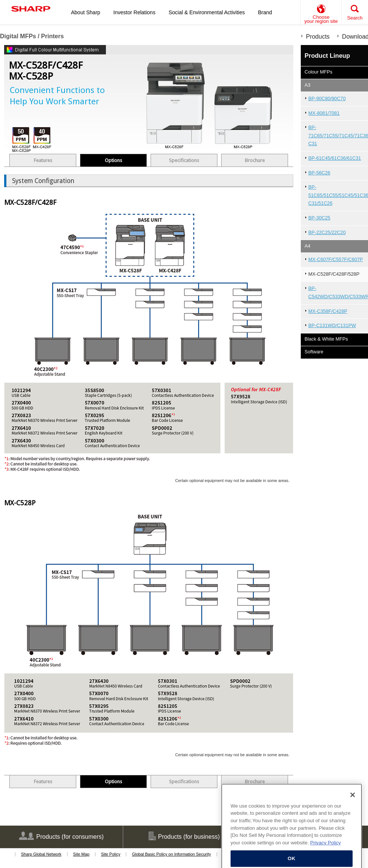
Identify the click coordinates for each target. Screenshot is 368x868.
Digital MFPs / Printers (32, 36)
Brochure (255, 160)
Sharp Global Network (41, 854)
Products (318, 37)
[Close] (353, 801)
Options (113, 160)
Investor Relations (134, 12)
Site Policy (111, 854)
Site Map (81, 854)
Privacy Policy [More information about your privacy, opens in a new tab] (326, 849)
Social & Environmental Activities (207, 12)
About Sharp (86, 12)
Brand (265, 12)
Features (43, 160)
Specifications (184, 160)
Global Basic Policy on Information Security (171, 854)
